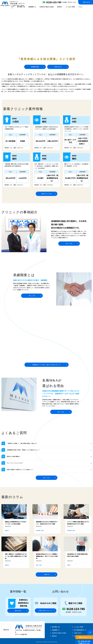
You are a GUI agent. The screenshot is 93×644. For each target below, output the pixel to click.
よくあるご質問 (70, 7)
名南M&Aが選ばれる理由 (47, 7)
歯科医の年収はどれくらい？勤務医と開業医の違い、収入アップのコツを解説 (47, 556)
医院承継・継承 (40, 530)
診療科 (69, 565)
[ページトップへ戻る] (90, 633)
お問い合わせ (78, 633)
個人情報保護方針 (79, 630)
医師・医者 (39, 565)
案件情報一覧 (21, 7)
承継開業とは (32, 7)
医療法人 (7, 530)
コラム (80, 7)
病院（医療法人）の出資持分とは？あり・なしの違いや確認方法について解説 (16, 556)
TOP (12, 7)
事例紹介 (60, 7)
